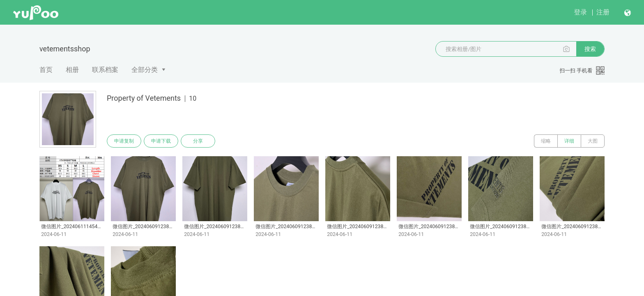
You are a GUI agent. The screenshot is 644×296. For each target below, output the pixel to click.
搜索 (590, 49)
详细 (569, 141)
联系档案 (105, 70)
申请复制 (124, 141)
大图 (593, 141)
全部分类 (145, 70)
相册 (72, 70)
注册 (603, 12)
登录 (580, 12)
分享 (198, 141)
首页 (46, 70)
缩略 (546, 141)
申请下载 (161, 141)
